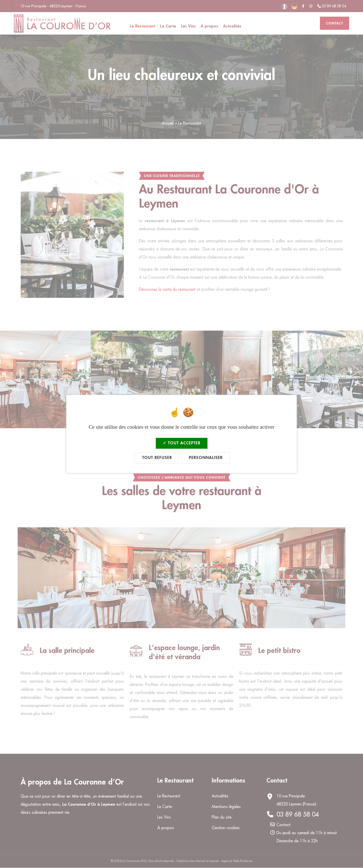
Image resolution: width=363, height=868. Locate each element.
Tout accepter (182, 443)
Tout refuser (157, 458)
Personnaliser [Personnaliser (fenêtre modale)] (206, 458)
